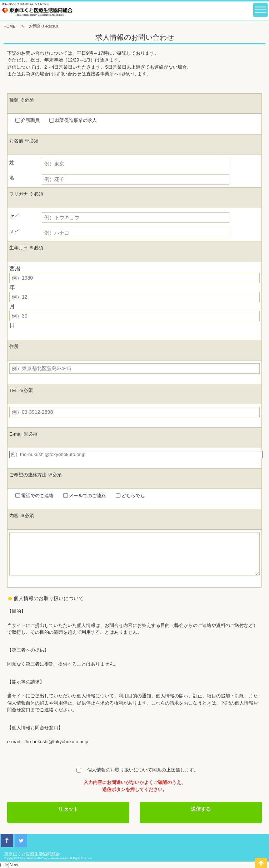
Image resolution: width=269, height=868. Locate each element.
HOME (9, 26)
